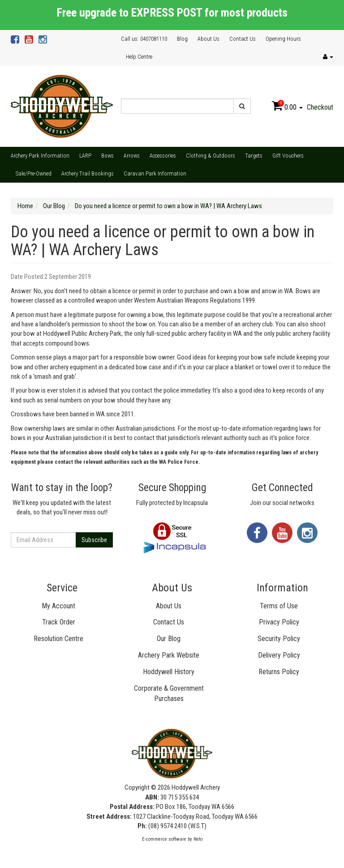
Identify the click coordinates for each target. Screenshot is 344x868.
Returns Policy (279, 672)
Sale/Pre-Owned (34, 173)
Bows (107, 156)
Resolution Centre (58, 639)
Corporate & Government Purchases (169, 693)
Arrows (132, 156)
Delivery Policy (279, 655)
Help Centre (139, 57)
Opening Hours (283, 39)
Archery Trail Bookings (88, 173)
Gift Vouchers (288, 156)
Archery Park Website (169, 655)
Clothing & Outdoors (211, 156)
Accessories (163, 156)
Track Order (59, 622)
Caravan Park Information (155, 173)
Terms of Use (279, 606)
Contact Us (243, 39)
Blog (182, 39)
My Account (58, 606)
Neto (198, 839)
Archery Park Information (40, 156)
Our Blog (169, 639)
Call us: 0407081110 (144, 39)
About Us (209, 39)
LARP (85, 156)
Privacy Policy (279, 622)
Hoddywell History (169, 672)
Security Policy (279, 639)
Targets (254, 156)
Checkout (320, 107)
